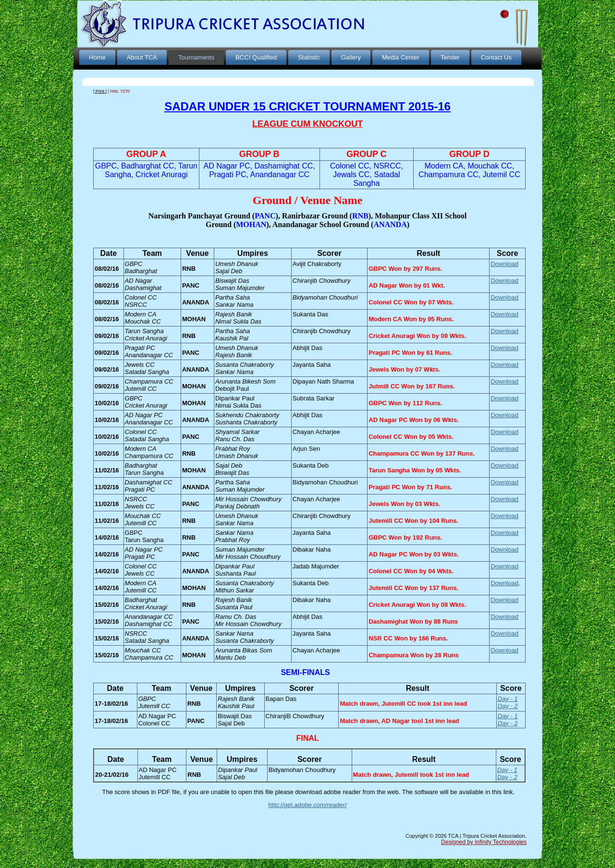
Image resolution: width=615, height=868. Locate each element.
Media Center (401, 57)
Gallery (351, 57)
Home (97, 57)
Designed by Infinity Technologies (484, 842)
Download (504, 264)
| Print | (100, 91)
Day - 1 (508, 699)
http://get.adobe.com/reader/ (307, 805)
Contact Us (496, 57)
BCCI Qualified (256, 57)
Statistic (309, 57)
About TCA (142, 57)
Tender (450, 57)
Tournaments (196, 57)
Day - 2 (508, 706)
